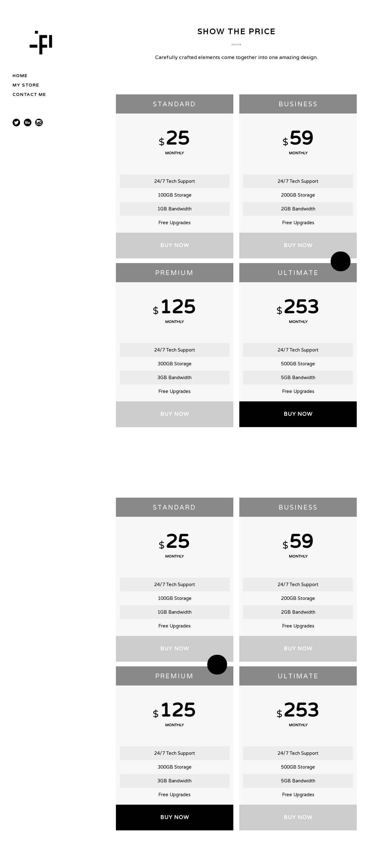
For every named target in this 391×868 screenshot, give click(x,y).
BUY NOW (175, 245)
